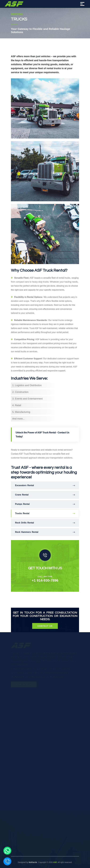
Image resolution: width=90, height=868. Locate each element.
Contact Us (45, 626)
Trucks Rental (45, 513)
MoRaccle (33, 862)
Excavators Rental (45, 485)
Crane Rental (45, 495)
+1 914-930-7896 (45, 580)
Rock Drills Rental (45, 523)
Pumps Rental (45, 504)
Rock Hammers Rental (45, 532)
